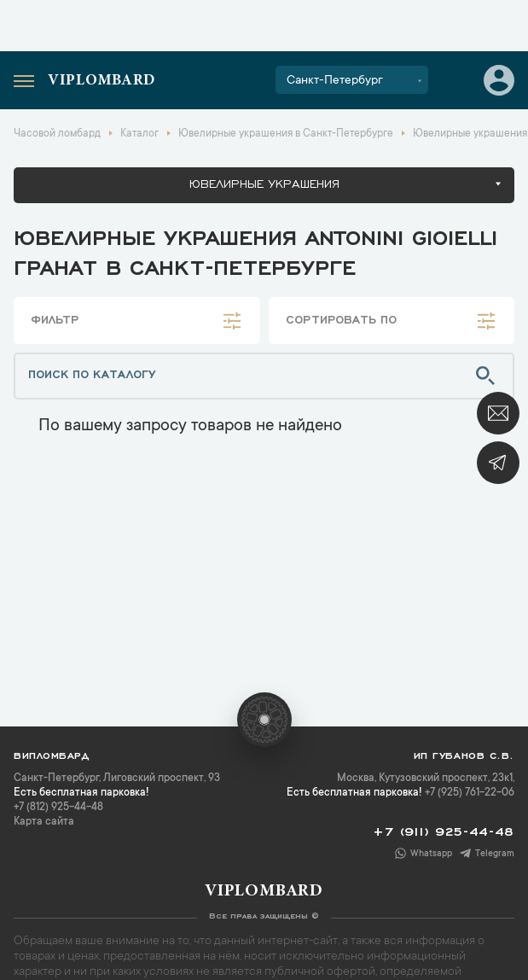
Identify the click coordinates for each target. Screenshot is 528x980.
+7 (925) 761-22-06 (470, 793)
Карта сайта (44, 822)
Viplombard (102, 81)
